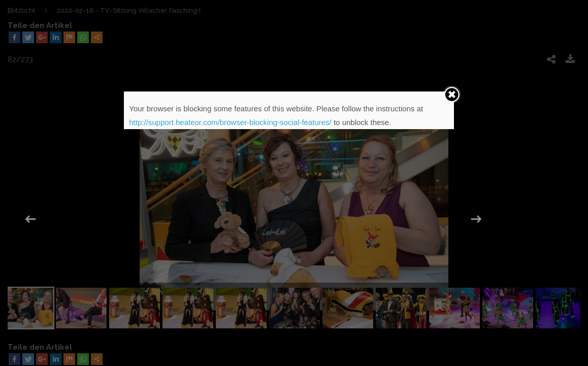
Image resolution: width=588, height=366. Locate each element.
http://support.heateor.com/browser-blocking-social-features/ (230, 122)
